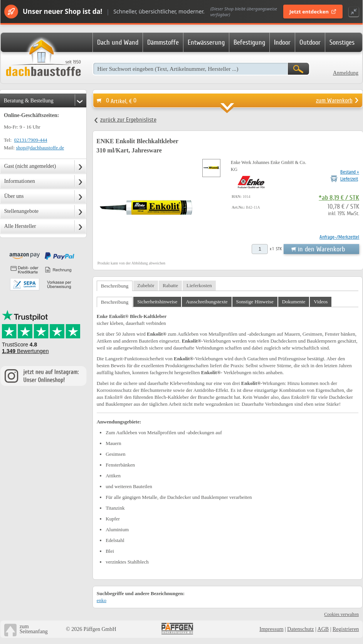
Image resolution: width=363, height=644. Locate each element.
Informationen (20, 181)
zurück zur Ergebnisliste (128, 120)
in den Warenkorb (321, 249)
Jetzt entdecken (313, 12)
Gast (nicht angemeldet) (30, 166)
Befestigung (249, 42)
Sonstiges (342, 42)
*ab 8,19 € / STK (339, 198)
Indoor (282, 42)
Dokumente (294, 302)
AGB (323, 629)
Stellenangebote (21, 211)
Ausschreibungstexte (207, 302)
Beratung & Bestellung (29, 101)
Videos (321, 302)
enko (102, 600)
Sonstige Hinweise (255, 302)
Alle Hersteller (20, 226)
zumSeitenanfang (34, 629)
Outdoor (310, 42)
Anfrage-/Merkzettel (339, 237)
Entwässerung (206, 42)
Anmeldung (346, 73)
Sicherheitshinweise (157, 302)
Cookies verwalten (341, 614)
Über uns (14, 196)
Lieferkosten (199, 285)
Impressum (271, 629)
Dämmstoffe (163, 42)
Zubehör (146, 285)
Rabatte (170, 285)
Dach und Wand (118, 42)
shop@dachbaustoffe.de (40, 148)
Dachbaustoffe (43, 59)
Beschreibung (115, 286)
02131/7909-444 (31, 140)
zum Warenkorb (334, 100)
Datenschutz (300, 629)
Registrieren (346, 629)
